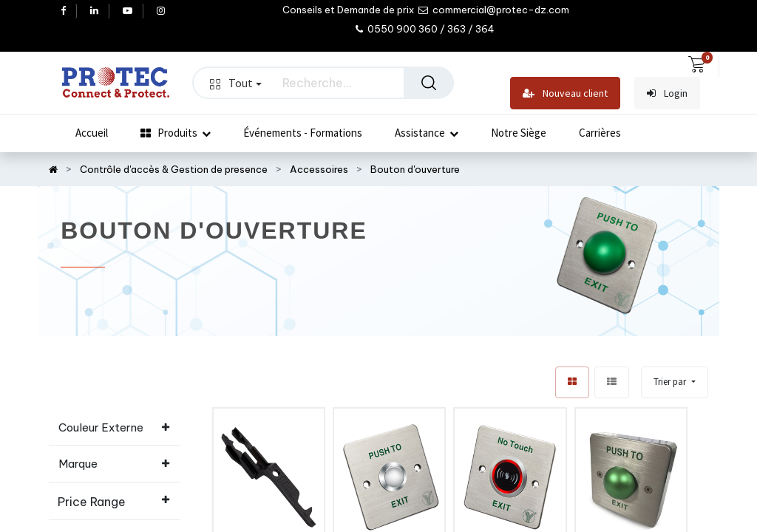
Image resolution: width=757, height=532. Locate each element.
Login (667, 93)
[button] (674, 382)
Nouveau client (565, 93)
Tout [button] (236, 83)
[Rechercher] (429, 83)
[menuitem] (92, 133)
